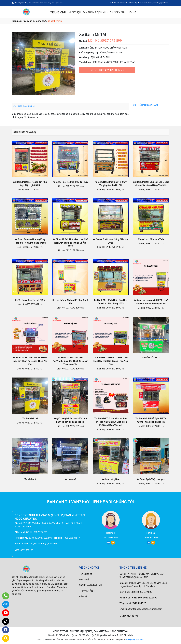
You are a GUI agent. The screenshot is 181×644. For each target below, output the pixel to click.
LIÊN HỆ (132, 12)
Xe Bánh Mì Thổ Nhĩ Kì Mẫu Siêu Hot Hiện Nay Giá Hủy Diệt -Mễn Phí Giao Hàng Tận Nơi (111, 422)
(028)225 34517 (72, 538)
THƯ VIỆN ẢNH (118, 12)
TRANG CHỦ (58, 12)
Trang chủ (17, 21)
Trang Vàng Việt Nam (135, 639)
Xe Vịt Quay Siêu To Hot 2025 (30, 300)
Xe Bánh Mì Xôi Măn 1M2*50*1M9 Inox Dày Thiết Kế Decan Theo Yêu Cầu (30, 361)
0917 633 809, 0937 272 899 (38, 538)
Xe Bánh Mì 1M (30, 418)
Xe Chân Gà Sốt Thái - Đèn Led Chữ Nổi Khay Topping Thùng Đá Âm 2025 (70, 243)
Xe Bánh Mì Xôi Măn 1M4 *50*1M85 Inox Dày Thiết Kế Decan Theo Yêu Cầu (70, 361)
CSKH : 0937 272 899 (37, 532)
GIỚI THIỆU (75, 12)
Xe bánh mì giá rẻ (111, 479)
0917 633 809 (111, 538)
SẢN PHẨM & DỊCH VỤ (94, 12)
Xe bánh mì (30, 479)
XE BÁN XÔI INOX (151, 358)
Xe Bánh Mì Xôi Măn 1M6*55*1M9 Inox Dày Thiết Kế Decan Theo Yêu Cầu (111, 361)
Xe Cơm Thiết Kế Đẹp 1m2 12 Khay (70, 182)
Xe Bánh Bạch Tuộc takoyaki (151, 479)
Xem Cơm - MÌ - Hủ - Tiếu (151, 239)
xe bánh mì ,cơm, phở (35, 21)
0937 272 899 (106, 70)
